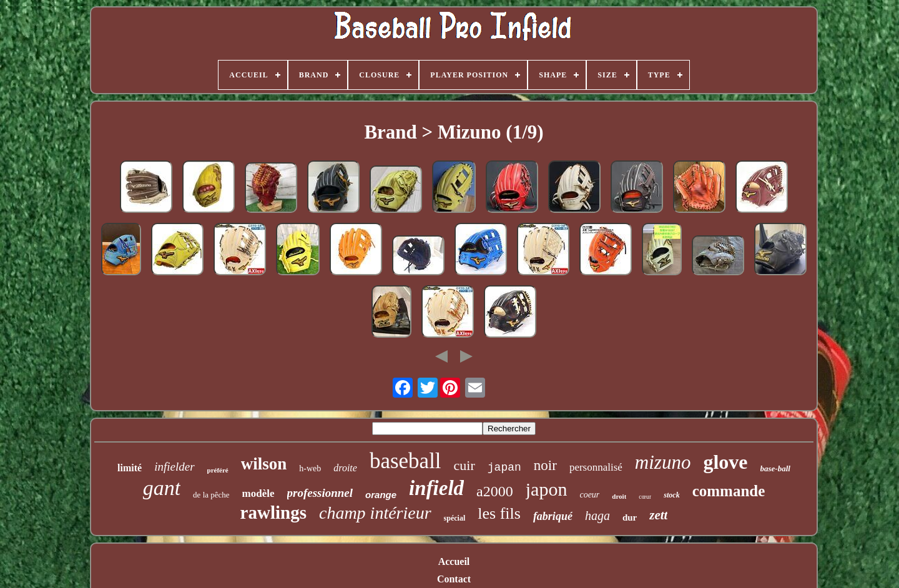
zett (658, 515)
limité (130, 468)
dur (630, 517)
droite (345, 468)
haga (597, 516)
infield (436, 488)
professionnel (320, 493)
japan (504, 468)
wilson (264, 464)
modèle (258, 493)
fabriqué (553, 516)
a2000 (495, 491)
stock (671, 495)
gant (162, 488)
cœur (645, 497)
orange (381, 495)
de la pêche (211, 495)
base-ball (775, 468)
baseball (405, 461)
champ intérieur (375, 513)
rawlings (273, 512)
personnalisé (596, 467)
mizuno (663, 462)
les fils (499, 513)
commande (729, 491)
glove (725, 462)
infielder (174, 467)
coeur (589, 495)
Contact (454, 579)
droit (619, 496)
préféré (218, 470)
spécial (455, 518)
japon (547, 489)
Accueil (454, 561)
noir (545, 465)
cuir (464, 465)
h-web (310, 468)
